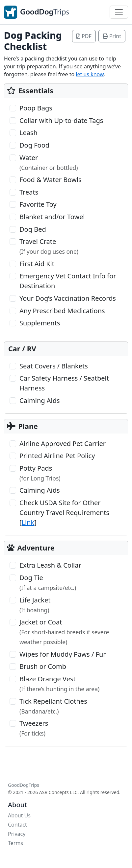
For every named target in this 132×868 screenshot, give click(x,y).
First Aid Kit (37, 264)
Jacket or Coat (64, 632)
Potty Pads (40, 473)
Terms (15, 843)
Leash (28, 133)
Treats (29, 192)
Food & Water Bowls (50, 180)
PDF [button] (84, 36)
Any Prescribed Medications (62, 311)
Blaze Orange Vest (59, 684)
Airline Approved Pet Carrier (63, 444)
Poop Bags (36, 108)
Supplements (40, 323)
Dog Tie (48, 582)
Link (28, 522)
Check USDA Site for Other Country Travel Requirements (64, 513)
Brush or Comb (43, 666)
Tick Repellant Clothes (53, 706)
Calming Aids (40, 400)
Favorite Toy (38, 204)
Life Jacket (35, 605)
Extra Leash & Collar (50, 565)
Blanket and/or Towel (52, 217)
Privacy (17, 834)
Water (49, 162)
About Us (19, 815)
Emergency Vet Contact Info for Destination (68, 281)
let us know (90, 74)
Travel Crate (49, 246)
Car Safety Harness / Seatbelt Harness (64, 383)
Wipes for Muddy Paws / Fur (63, 654)
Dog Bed (33, 229)
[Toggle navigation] (119, 12)
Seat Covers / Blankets (54, 366)
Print (112, 36)
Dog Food (34, 145)
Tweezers (34, 728)
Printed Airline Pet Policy (57, 456)
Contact (17, 825)
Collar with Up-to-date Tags (61, 120)
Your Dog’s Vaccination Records (68, 298)
